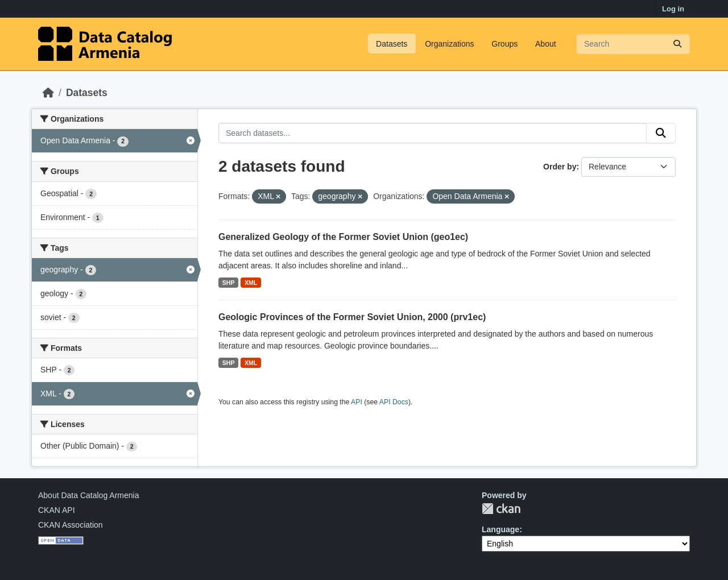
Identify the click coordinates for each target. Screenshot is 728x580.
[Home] (48, 93)
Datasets (392, 44)
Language (500, 529)
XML (251, 283)
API (357, 402)
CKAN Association (71, 525)
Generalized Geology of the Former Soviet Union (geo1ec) (343, 237)
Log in (673, 9)
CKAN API (57, 510)
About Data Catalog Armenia (88, 495)
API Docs (394, 402)
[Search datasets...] (633, 44)
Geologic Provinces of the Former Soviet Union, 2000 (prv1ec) (352, 317)
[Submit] (677, 44)
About (546, 44)
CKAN (501, 509)
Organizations (449, 44)
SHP (229, 283)
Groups (504, 44)
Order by (560, 167)
